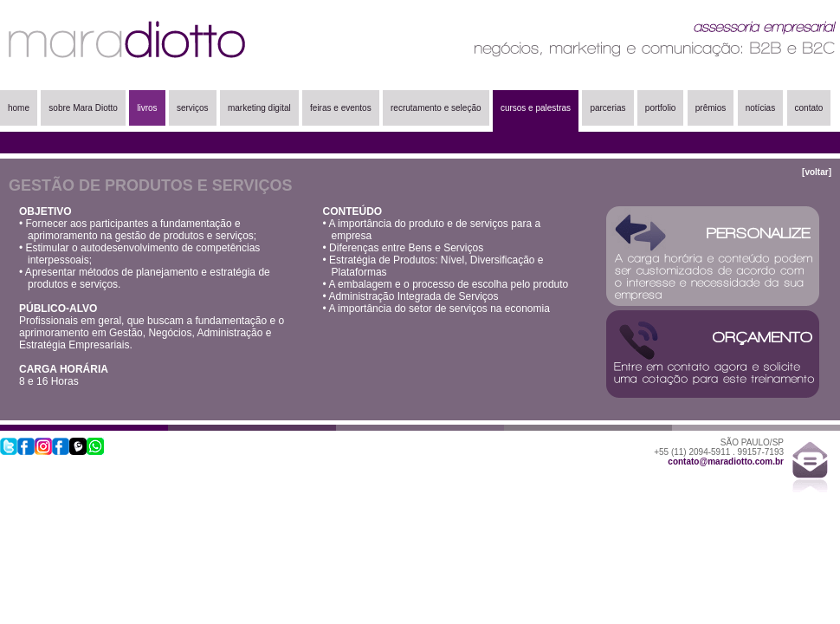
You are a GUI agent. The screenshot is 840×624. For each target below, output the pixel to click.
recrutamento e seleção (436, 108)
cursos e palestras (536, 108)
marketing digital (259, 108)
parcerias (607, 108)
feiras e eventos (341, 108)
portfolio (661, 108)
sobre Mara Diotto (83, 108)
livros (147, 108)
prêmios (711, 108)
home (19, 108)
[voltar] (817, 172)
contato (809, 108)
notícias (760, 108)
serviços (193, 108)
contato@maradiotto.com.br (726, 461)
